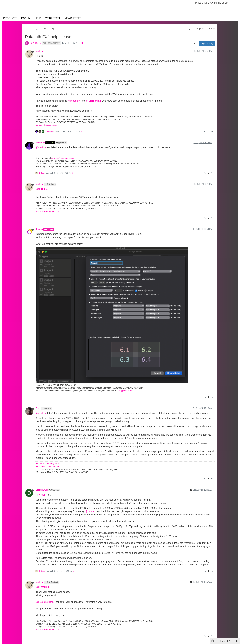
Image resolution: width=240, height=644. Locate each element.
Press (199, 3)
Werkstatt (53, 18)
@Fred (39, 602)
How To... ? (35, 43)
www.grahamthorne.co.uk (63, 158)
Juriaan (39, 229)
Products (10, 18)
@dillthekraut (43, 587)
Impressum (221, 3)
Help (38, 18)
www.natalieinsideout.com (47, 125)
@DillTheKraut (94, 101)
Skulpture (40, 143)
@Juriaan (90, 511)
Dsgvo (209, 3)
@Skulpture (50, 184)
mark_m (40, 51)
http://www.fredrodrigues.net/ (48, 464)
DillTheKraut (42, 490)
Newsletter (73, 18)
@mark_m (61, 143)
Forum (26, 18)
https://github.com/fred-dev (47, 467)
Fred (38, 408)
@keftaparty (74, 101)
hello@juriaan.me (125, 391)
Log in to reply (207, 44)
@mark (42, 495)
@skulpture (42, 189)
